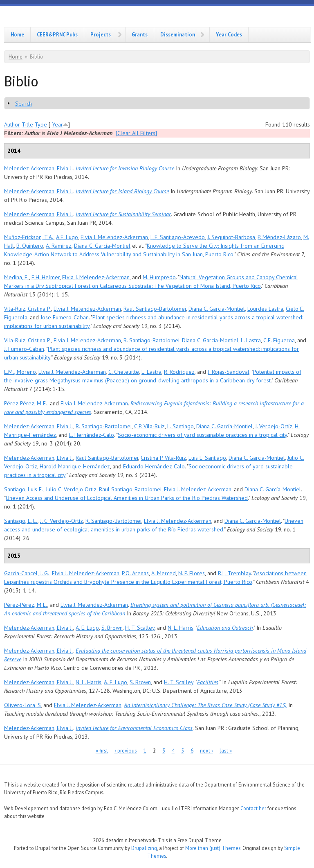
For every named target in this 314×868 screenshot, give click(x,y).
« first (102, 751)
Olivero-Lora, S (22, 705)
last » (226, 751)
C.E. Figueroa (279, 340)
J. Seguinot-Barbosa (231, 237)
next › (206, 751)
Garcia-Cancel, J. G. (27, 573)
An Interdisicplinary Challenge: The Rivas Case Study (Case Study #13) (205, 705)
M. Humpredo (159, 277)
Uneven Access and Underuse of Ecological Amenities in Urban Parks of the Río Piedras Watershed (127, 498)
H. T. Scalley (140, 628)
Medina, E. (17, 277)
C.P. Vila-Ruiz (149, 426)
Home (17, 34)
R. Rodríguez (179, 372)
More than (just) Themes (213, 848)
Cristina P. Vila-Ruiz (163, 458)
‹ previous (126, 751)
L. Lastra (251, 340)
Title (27, 124)
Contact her (253, 808)
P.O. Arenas (135, 573)
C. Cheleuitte (124, 372)
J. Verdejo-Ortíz (274, 426)
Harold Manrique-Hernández (75, 466)
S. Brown (112, 628)
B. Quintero (30, 246)
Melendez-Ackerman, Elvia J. (39, 168)
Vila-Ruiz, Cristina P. (28, 309)
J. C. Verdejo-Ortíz (62, 521)
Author (12, 124)
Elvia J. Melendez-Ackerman (114, 237)
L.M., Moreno (20, 372)
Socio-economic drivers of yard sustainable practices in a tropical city (202, 435)
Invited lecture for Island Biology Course (122, 191)
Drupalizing (144, 848)
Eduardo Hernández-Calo (154, 466)
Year (57, 124)
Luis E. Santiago (207, 458)
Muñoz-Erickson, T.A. (29, 237)
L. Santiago (181, 426)
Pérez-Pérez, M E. (26, 403)
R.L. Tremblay (234, 573)
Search (24, 104)
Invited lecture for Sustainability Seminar (123, 214)
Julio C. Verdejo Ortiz (71, 489)
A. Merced (164, 573)
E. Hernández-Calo (92, 435)
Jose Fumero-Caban (65, 317)
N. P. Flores (192, 573)
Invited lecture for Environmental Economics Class (134, 728)
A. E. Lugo (87, 628)
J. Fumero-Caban (24, 349)
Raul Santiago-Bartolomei (155, 309)
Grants (140, 34)
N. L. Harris (181, 628)
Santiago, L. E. (21, 521)
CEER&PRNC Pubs (57, 34)
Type (41, 124)
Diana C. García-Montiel (102, 246)
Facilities (208, 682)
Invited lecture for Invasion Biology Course (125, 168)
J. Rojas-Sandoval (229, 372)
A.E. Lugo (67, 237)
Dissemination (178, 34)
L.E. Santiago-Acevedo (178, 237)
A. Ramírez (59, 246)
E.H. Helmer (46, 277)
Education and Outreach (225, 628)
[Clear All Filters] (136, 133)
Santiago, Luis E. (24, 489)
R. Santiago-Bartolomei (151, 340)
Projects (101, 34)
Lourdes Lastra (265, 309)
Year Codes (229, 34)
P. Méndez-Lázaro (279, 237)
